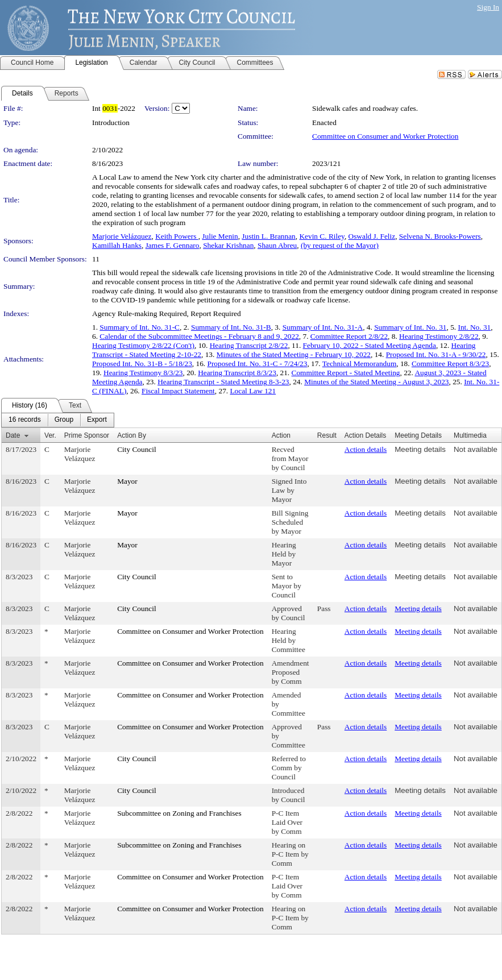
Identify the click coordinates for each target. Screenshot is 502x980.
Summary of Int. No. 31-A (323, 327)
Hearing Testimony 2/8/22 (439, 336)
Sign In (488, 7)
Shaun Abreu (277, 245)
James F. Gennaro (173, 245)
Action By (132, 435)
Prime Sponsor (87, 435)
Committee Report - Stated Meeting (346, 373)
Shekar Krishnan (228, 245)
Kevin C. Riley (321, 236)
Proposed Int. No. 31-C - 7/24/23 (258, 364)
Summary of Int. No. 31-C (140, 327)
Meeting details (420, 449)
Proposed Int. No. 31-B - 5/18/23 (142, 364)
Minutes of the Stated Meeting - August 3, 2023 (376, 382)
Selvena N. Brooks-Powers (440, 236)
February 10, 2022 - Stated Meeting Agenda (370, 345)
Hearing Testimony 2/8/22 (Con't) (143, 345)
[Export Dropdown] (97, 420)
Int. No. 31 (474, 327)
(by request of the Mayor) (340, 245)
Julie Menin (220, 236)
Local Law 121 (253, 391)
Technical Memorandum (359, 364)
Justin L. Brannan (268, 236)
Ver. (50, 435)
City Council (137, 449)
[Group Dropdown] (64, 420)
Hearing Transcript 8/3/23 (237, 373)
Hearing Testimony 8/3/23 (143, 373)
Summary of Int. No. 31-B (231, 327)
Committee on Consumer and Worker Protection (385, 136)
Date (13, 435)
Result (327, 435)
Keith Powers (177, 236)
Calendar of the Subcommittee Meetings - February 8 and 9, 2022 (199, 336)
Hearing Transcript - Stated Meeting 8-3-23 (223, 382)
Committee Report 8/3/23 (450, 364)
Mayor (127, 481)
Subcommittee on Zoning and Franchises (179, 813)
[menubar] (58, 420)
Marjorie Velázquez (122, 236)
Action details (366, 449)
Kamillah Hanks (117, 245)
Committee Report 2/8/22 (349, 336)
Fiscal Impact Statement (178, 391)
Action (281, 435)
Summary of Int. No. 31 (410, 327)
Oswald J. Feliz (372, 236)
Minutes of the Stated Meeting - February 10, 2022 (294, 354)
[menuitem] (25, 420)
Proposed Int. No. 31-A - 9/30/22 (436, 354)
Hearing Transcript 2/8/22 (249, 345)
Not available (476, 449)
